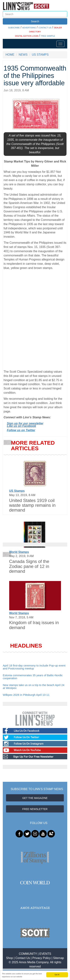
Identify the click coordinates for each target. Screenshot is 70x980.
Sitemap (58, 958)
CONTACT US (45, 28)
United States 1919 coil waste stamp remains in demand (32, 505)
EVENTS (45, 954)
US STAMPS (40, 55)
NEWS (23, 55)
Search (35, 21)
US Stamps (17, 491)
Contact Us (23, 958)
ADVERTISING (29, 28)
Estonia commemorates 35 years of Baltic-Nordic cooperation (33, 677)
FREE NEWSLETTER (35, 809)
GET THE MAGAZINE (35, 798)
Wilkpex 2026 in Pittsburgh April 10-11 (26, 695)
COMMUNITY (28, 954)
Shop (9, 958)
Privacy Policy (42, 958)
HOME (10, 55)
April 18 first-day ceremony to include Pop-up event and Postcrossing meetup (34, 667)
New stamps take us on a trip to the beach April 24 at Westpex (34, 687)
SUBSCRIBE (14, 28)
